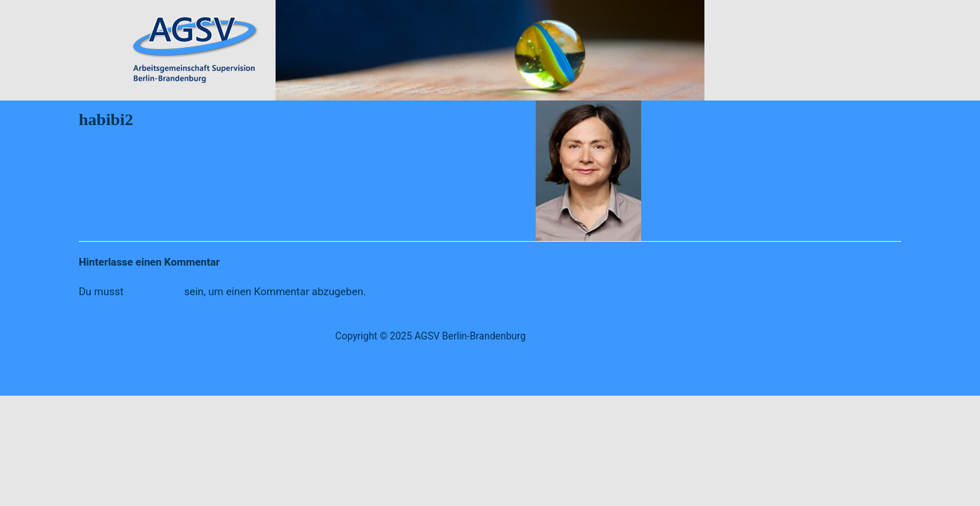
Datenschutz (617, 336)
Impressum (557, 336)
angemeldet (154, 292)
